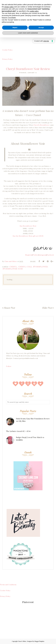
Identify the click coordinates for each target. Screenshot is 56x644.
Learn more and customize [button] (28, 33)
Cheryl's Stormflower (41, 125)
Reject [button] (15, 28)
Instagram (43, 255)
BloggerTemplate (39, 641)
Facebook (50, 255)
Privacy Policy (7, 59)
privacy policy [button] (9, 7)
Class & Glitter (22, 641)
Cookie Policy (7, 50)
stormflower (40, 267)
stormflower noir (13, 269)
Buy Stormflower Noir (28, 226)
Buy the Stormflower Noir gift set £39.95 (28, 236)
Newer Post (9, 308)
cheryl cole (25, 267)
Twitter (35, 255)
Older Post (47, 308)
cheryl (13, 267)
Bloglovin (29, 255)
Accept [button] (41, 28)
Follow (9, 366)
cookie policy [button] (34, 11)
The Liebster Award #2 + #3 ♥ (18, 431)
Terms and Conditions (8, 585)
